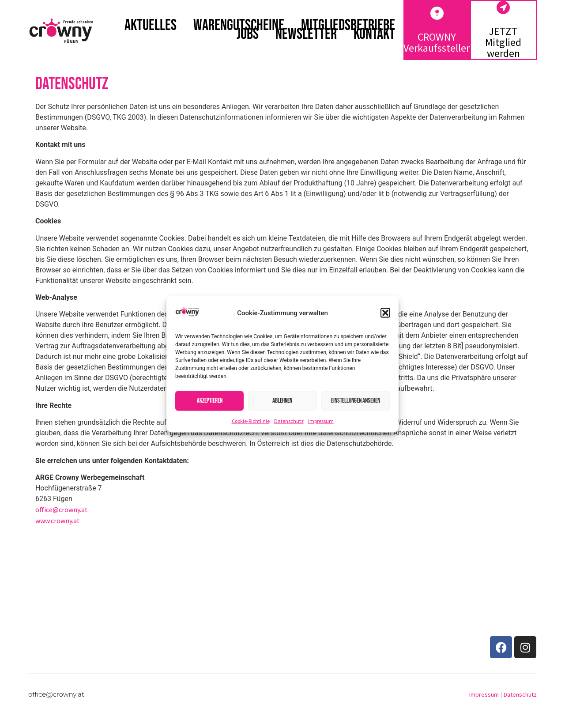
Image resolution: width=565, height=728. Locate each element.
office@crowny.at (62, 509)
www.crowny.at (58, 521)
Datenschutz (289, 421)
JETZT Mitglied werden (503, 42)
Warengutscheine (239, 26)
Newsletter (306, 34)
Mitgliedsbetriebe (348, 26)
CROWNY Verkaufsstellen (438, 42)
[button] (385, 313)
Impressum (321, 421)
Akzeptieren (210, 401)
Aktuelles (151, 26)
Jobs (248, 34)
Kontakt (374, 34)
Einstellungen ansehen (356, 401)
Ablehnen (282, 401)
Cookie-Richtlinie (251, 421)
